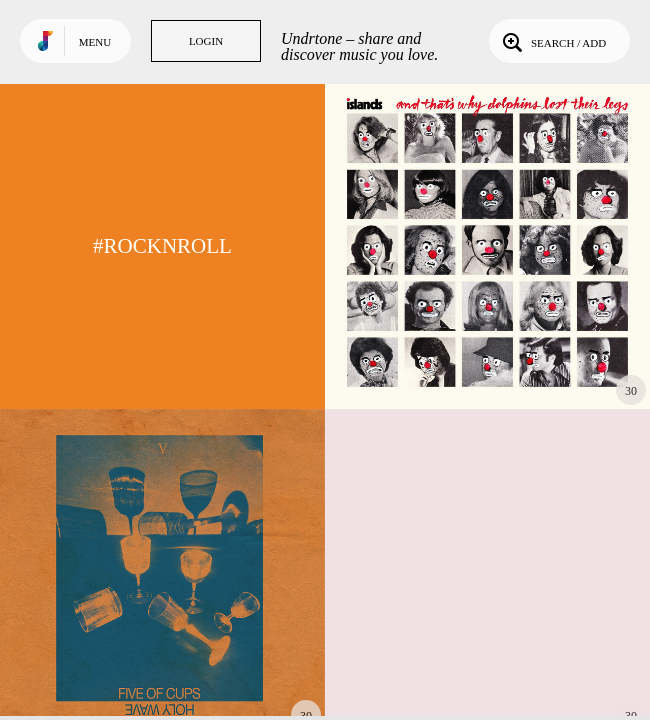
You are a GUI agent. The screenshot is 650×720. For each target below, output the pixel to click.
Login (206, 41)
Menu (95, 42)
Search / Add (552, 41)
